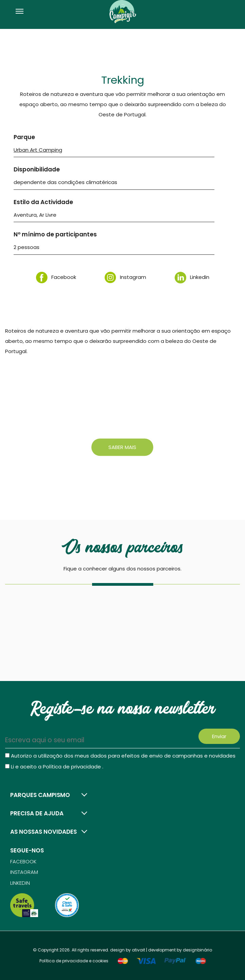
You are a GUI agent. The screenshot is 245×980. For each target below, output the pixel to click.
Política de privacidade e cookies (74, 961)
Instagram (125, 277)
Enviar (219, 736)
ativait (138, 950)
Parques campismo (40, 795)
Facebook (56, 277)
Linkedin (192, 277)
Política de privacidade (73, 767)
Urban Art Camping (38, 150)
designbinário (197, 950)
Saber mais (122, 447)
